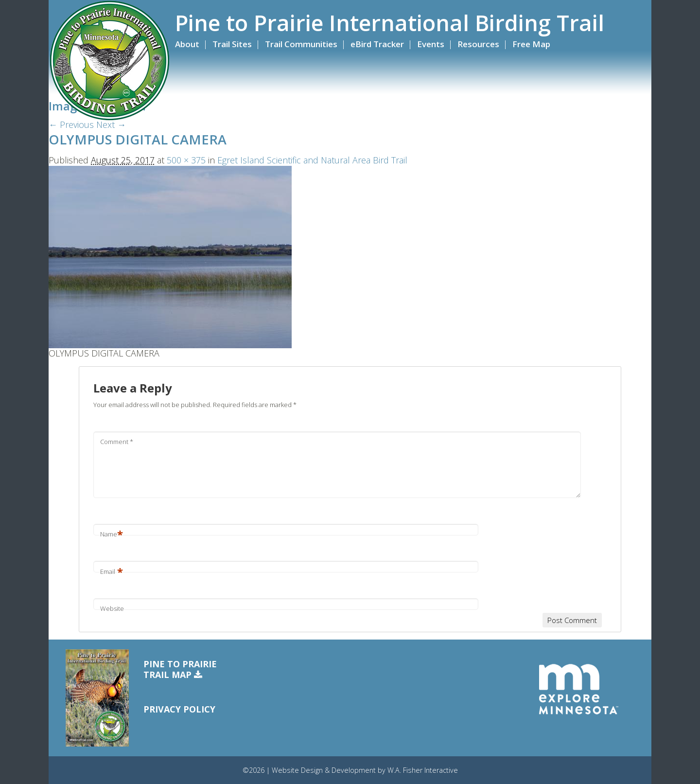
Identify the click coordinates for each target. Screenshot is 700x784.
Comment (117, 442)
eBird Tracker (377, 44)
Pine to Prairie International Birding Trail (390, 23)
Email (112, 571)
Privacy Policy (179, 709)
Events (431, 44)
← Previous (71, 125)
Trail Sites (232, 44)
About (187, 44)
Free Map (531, 44)
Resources (478, 44)
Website (112, 608)
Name (112, 534)
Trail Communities (301, 44)
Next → (111, 125)
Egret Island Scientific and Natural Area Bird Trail (312, 160)
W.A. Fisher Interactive (423, 770)
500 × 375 (186, 160)
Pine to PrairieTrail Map (180, 669)
